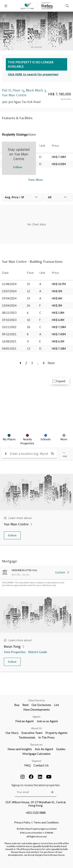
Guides (61, 749)
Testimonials (27, 737)
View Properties (15, 652)
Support (36, 761)
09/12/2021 (9, 334)
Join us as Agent (47, 721)
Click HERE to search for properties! (33, 74)
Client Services (36, 700)
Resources (36, 745)
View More (36, 180)
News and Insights (20, 749)
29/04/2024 (9, 298)
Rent (26, 705)
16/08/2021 (9, 341)
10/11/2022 (9, 327)
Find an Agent (25, 721)
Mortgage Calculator (37, 754)
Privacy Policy (22, 822)
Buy (17, 705)
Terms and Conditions (46, 822)
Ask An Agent (44, 749)
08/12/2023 (9, 313)
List (57, 705)
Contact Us (41, 765)
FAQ (27, 765)
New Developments (37, 709)
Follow (12, 535)
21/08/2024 (9, 284)
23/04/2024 (9, 306)
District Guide (38, 652)
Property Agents (56, 733)
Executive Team (32, 733)
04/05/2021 (9, 349)
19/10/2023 (9, 320)
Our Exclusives (41, 705)
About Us (36, 728)
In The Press (47, 737)
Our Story (12, 733)
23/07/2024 (9, 291)
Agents (36, 717)
